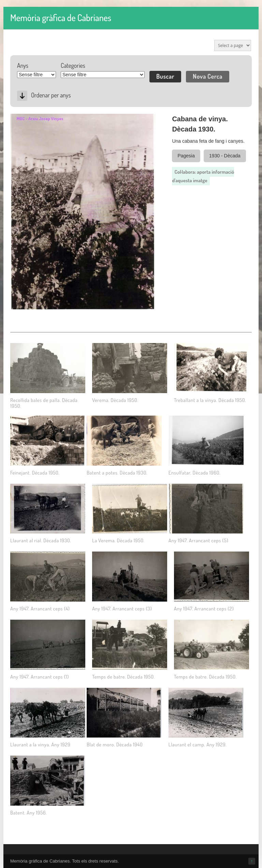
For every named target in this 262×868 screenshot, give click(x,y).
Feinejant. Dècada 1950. (35, 473)
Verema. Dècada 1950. (115, 400)
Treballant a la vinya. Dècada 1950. (210, 400)
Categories (73, 65)
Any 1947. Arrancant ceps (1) (40, 677)
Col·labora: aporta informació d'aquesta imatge (203, 176)
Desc (22, 96)
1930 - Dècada (225, 156)
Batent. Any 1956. (28, 813)
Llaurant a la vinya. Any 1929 (40, 745)
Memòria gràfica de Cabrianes (61, 18)
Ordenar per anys (51, 95)
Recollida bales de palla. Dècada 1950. (44, 403)
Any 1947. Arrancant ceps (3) (122, 609)
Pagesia (186, 156)
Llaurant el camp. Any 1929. (198, 745)
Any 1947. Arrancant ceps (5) (199, 540)
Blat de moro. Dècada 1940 (115, 745)
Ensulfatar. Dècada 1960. (194, 473)
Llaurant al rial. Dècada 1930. (41, 540)
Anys (23, 65)
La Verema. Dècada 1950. (118, 540)
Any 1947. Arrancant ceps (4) (40, 609)
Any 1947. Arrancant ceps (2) (204, 609)
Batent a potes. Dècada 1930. (117, 473)
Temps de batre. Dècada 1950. (123, 677)
